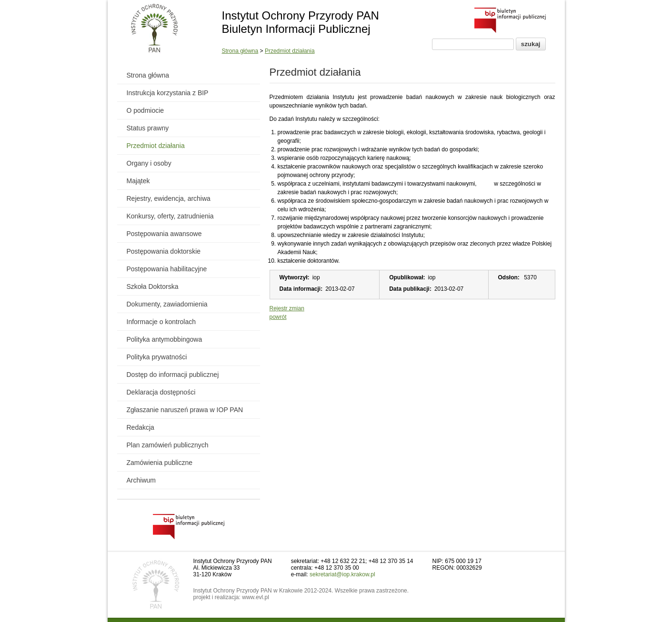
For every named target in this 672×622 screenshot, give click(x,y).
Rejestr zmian (287, 308)
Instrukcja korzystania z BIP (168, 93)
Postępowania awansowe (164, 234)
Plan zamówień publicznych (168, 445)
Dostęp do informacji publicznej (173, 375)
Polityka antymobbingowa (165, 339)
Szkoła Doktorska (153, 286)
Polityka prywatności (157, 357)
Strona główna (240, 51)
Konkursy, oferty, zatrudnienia (170, 216)
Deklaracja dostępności (161, 392)
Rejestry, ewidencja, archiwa (169, 198)
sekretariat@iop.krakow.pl (342, 574)
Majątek (138, 181)
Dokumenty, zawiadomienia (167, 304)
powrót (278, 317)
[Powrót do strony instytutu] (155, 29)
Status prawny (148, 128)
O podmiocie (145, 110)
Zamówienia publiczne (160, 463)
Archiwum (141, 480)
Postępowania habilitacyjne (167, 269)
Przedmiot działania (290, 51)
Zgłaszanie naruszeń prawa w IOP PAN (185, 410)
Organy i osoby (149, 163)
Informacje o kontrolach (161, 322)
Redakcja (140, 427)
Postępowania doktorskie (164, 251)
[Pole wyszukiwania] (473, 44)
